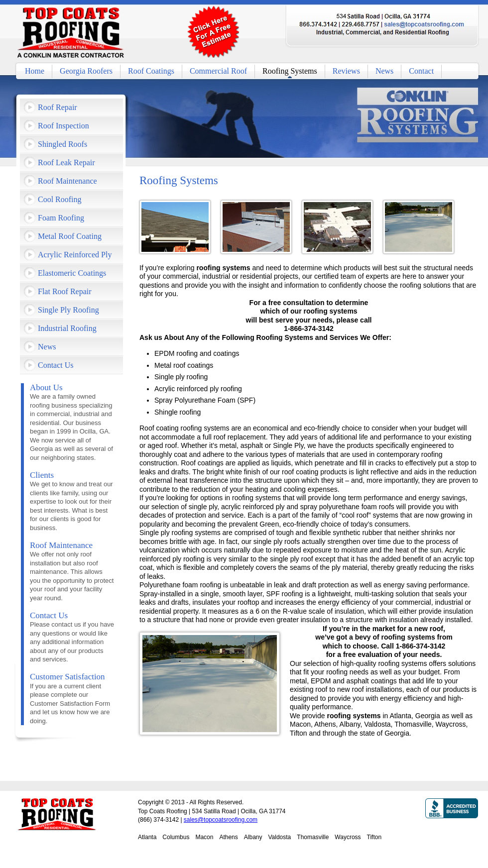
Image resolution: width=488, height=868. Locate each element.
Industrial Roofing (67, 328)
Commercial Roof (218, 71)
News (384, 71)
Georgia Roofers (86, 71)
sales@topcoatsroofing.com (221, 820)
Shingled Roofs (62, 144)
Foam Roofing (61, 218)
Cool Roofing (60, 199)
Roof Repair (58, 107)
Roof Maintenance (67, 181)
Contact (421, 71)
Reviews (346, 71)
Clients (42, 475)
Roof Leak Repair (66, 163)
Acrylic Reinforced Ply (75, 255)
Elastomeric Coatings (72, 273)
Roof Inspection (63, 126)
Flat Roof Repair (65, 291)
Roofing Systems (290, 71)
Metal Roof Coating (70, 236)
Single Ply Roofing (68, 310)
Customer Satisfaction (67, 677)
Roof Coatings (151, 71)
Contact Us (56, 365)
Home (35, 71)
